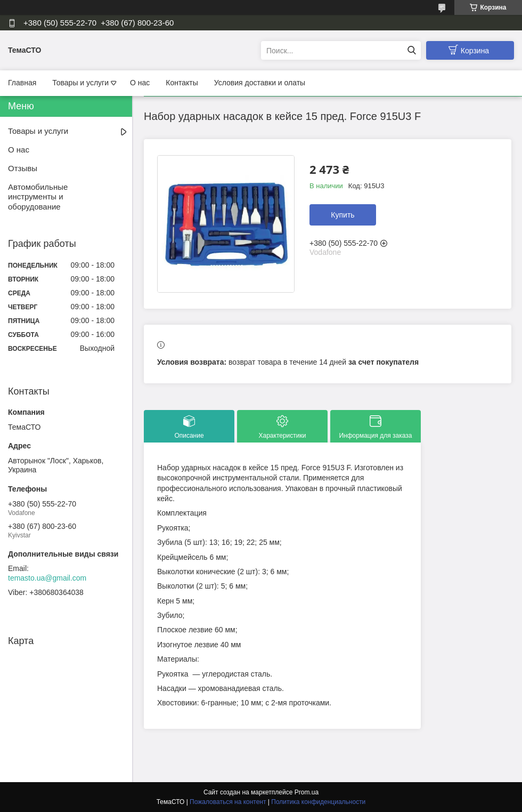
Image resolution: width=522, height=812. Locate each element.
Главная (22, 83)
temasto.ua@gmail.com (47, 578)
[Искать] (411, 50)
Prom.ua (307, 792)
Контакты (182, 83)
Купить (342, 215)
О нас (140, 83)
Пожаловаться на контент (228, 802)
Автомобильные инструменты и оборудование (38, 197)
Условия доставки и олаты (260, 83)
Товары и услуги (80, 83)
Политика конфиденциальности (318, 802)
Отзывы (23, 168)
